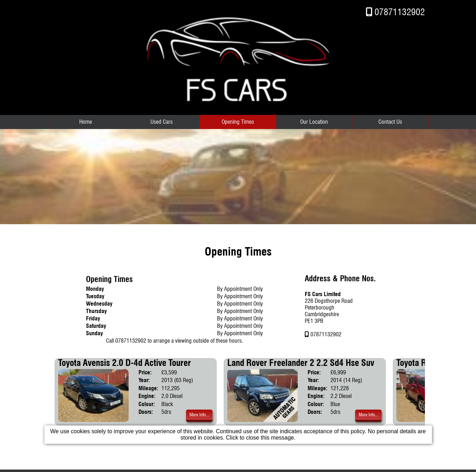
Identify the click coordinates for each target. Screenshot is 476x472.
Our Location (314, 122)
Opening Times (238, 122)
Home (86, 122)
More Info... (199, 415)
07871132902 (400, 12)
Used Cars (162, 122)
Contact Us (390, 122)
